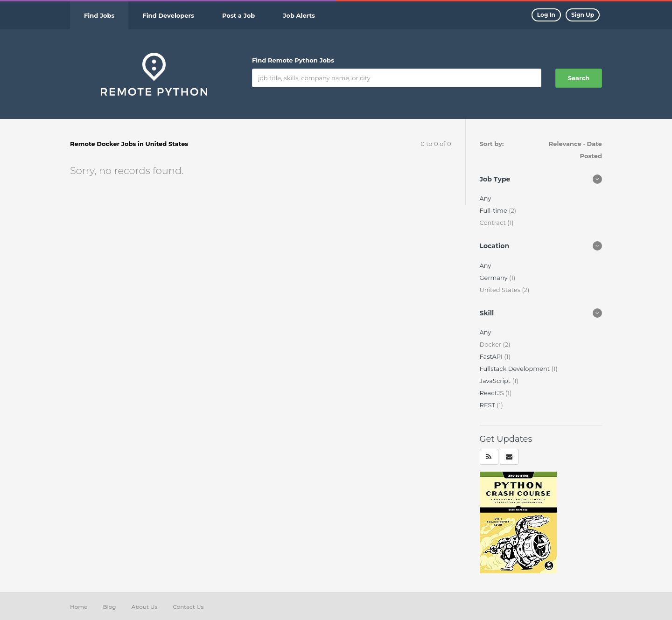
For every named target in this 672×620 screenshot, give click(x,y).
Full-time (494, 210)
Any (486, 198)
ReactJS (493, 393)
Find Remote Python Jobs (293, 60)
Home (79, 607)
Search (579, 78)
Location (495, 246)
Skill (487, 313)
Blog (109, 607)
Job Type (495, 179)
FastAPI (492, 356)
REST (488, 405)
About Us (145, 607)
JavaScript (496, 381)
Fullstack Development (516, 369)
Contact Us (188, 607)
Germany (494, 278)
